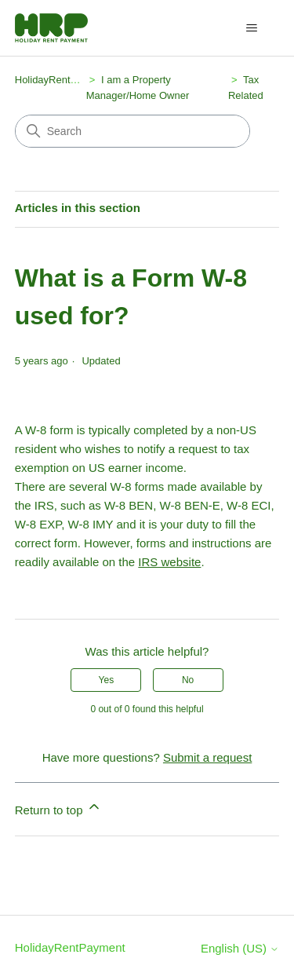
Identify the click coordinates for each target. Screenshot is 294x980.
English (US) (240, 948)
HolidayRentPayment (63, 80)
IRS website (169, 562)
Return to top (58, 808)
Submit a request (207, 757)
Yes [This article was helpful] (107, 680)
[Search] (132, 131)
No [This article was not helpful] (188, 680)
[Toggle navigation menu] (251, 28)
